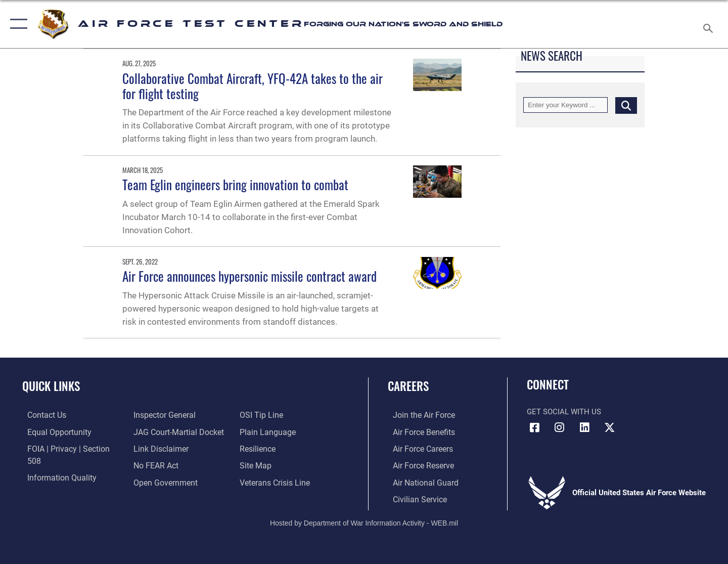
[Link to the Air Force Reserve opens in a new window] (418, 465)
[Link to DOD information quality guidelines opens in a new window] (55, 465)
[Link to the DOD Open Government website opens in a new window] (162, 465)
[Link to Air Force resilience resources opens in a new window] (259, 431)
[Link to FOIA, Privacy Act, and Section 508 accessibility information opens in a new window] (69, 448)
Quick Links (51, 386)
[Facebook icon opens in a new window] (534, 427)
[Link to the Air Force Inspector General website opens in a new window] (52, 481)
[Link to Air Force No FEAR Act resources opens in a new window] (154, 448)
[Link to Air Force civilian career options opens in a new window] (414, 498)
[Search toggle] (710, 24)
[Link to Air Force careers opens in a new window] (417, 448)
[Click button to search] (626, 105)
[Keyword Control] (565, 105)
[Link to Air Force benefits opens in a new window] (418, 431)
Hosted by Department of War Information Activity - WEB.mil (364, 522)
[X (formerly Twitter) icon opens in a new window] (609, 427)
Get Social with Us (564, 412)
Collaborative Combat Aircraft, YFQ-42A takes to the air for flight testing (253, 86)
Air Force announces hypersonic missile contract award (249, 276)
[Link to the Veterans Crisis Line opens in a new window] (275, 465)
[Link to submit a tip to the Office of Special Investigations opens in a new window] (152, 481)
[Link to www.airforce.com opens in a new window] (418, 415)
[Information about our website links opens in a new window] (158, 431)
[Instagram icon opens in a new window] (560, 427)
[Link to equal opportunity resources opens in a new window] (52, 431)
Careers (408, 386)
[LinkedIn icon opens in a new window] (584, 427)
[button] (16, 24)
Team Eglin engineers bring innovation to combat (235, 184)
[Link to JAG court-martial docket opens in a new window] (175, 415)
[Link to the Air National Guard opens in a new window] (419, 481)
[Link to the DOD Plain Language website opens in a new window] (267, 415)
